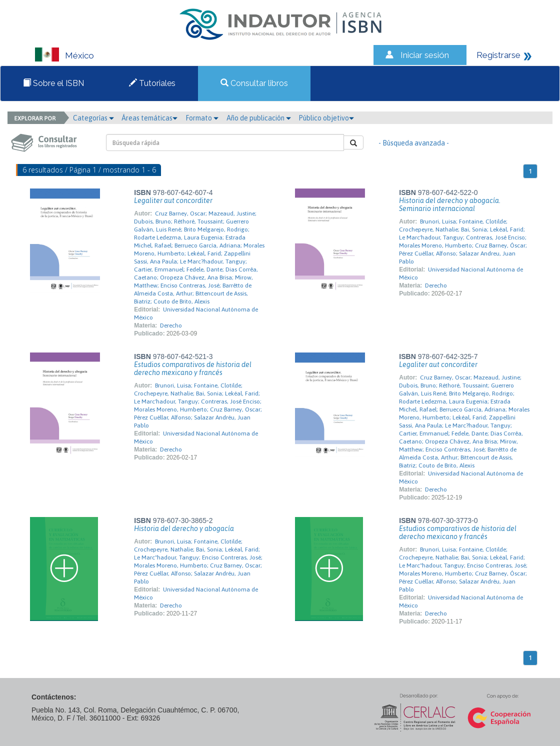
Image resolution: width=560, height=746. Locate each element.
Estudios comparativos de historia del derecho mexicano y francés (193, 368)
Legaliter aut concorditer (173, 200)
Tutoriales (152, 83)
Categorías (93, 118)
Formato (202, 118)
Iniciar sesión (425, 55)
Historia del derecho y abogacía (184, 528)
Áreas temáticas (149, 118)
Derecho (171, 325)
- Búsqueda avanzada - (414, 143)
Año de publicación (259, 118)
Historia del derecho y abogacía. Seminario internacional (450, 204)
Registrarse (498, 55)
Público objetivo (326, 118)
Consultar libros (254, 83)
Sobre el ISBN (53, 83)
